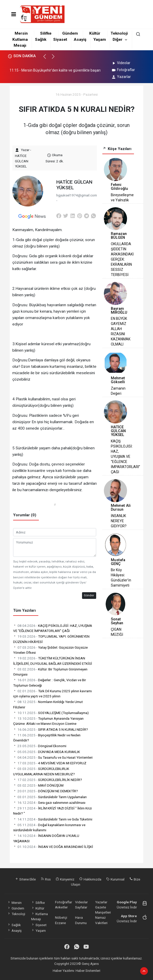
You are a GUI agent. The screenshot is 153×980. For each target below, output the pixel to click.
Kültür (95, 33)
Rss (46, 879)
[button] (47, 59)
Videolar (121, 63)
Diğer (118, 39)
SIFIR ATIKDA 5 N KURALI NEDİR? (51, 729)
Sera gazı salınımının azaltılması (49, 803)
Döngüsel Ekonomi (40, 746)
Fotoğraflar (123, 70)
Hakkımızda (90, 879)
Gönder (89, 595)
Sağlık (41, 39)
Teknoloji (119, 33)
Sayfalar (81, 907)
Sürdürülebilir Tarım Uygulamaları (50, 797)
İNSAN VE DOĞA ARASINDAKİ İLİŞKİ (53, 847)
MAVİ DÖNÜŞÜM (38, 785)
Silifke (46, 33)
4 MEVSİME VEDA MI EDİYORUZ (50, 763)
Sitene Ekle (25, 879)
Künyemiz (65, 879)
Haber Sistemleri (88, 971)
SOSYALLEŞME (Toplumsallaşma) (51, 713)
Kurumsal (115, 879)
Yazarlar (121, 77)
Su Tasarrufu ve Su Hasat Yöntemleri (53, 757)
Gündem (70, 33)
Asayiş (80, 39)
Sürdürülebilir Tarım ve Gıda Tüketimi (53, 819)
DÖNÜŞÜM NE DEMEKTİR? (46, 791)
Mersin (21, 33)
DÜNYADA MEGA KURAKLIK (47, 752)
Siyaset (60, 39)
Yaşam (100, 39)
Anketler (61, 907)
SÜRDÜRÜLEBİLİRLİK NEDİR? (48, 780)
